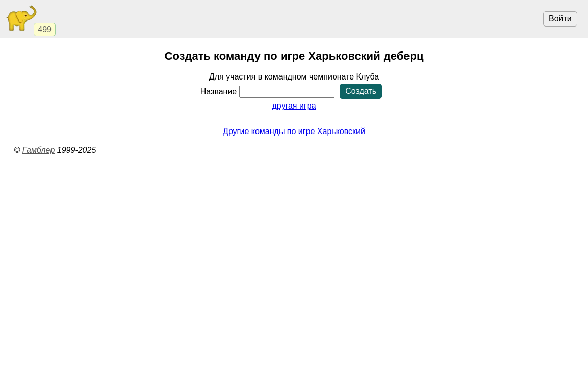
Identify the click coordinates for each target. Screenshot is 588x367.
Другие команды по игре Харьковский (294, 131)
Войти (560, 19)
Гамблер (39, 150)
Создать (361, 91)
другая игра (294, 106)
